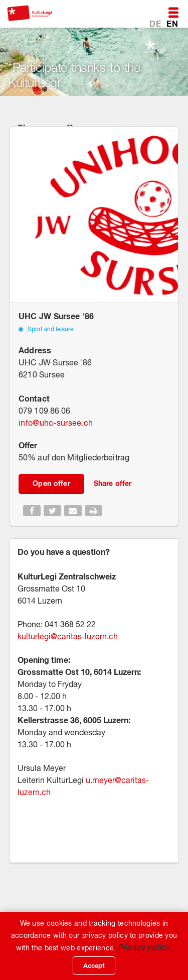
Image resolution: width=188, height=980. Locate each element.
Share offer (113, 483)
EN (172, 23)
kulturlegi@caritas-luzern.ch (68, 636)
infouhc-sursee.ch (56, 423)
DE (156, 23)
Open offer (51, 483)
